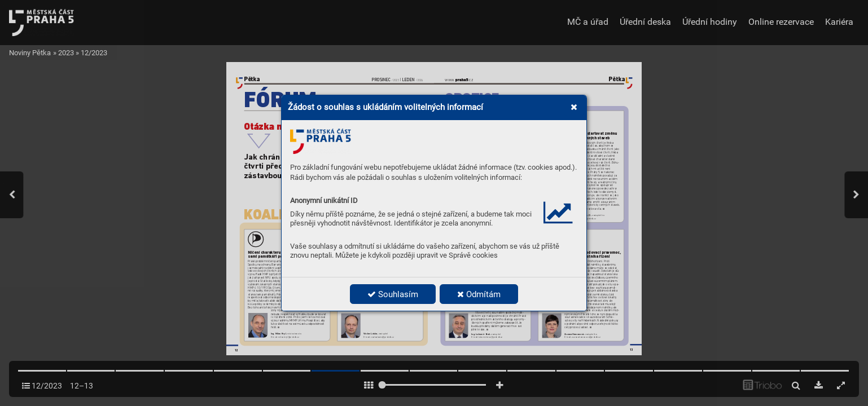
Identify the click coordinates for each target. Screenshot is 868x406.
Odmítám (479, 294)
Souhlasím (393, 294)
